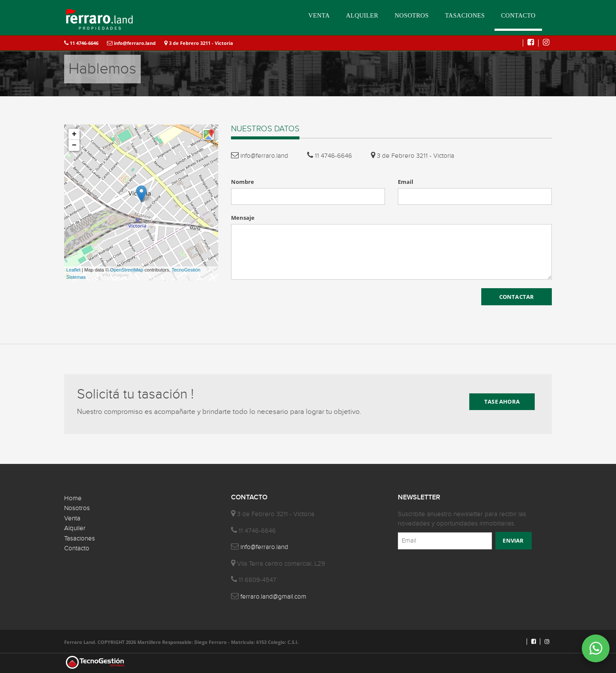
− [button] (74, 145)
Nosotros (77, 508)
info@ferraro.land (131, 43)
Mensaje (243, 218)
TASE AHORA (502, 401)
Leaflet (73, 270)
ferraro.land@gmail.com (273, 597)
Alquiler (75, 528)
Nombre (243, 182)
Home (73, 498)
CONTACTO (518, 15)
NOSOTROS (412, 15)
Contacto (77, 548)
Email (406, 182)
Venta (72, 518)
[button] (208, 134)
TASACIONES (465, 15)
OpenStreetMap (127, 270)
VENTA (319, 15)
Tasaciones (80, 539)
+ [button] (74, 134)
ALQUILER (362, 15)
